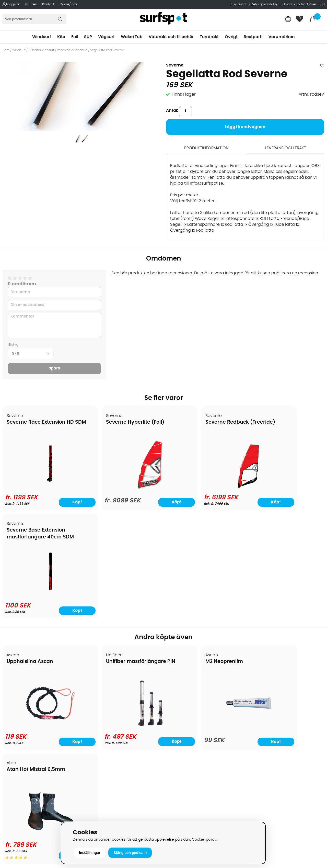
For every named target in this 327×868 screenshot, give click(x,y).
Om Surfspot (18, 682)
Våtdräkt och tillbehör (171, 37)
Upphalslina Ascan (30, 554)
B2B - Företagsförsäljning (30, 728)
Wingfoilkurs (17, 766)
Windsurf (42, 37)
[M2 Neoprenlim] (204, 622)
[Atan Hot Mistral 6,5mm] (286, 618)
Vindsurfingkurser (23, 759)
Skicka (312, 722)
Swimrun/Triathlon (184, 728)
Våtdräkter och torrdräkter (193, 720)
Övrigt (231, 37)
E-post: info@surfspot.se (111, 820)
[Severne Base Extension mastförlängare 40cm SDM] (286, 487)
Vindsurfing (177, 682)
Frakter (12, 705)
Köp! (63, 502)
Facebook (256, 783)
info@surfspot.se (206, 183)
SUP (88, 37)
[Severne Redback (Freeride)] (204, 487)
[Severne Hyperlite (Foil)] (123, 488)
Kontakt (48, 4)
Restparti (253, 37)
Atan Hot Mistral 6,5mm (280, 554)
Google (254, 758)
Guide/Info (68, 4)
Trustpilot (256, 809)
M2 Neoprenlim (189, 554)
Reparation (16, 743)
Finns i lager (184, 94)
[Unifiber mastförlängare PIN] (123, 621)
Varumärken (282, 37)
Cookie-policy (204, 839)
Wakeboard (178, 705)
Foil (75, 37)
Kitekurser (15, 751)
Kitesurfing (176, 690)
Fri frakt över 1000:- (312, 4)
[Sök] (34, 19)
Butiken (31, 4)
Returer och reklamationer (32, 720)
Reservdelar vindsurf (72, 50)
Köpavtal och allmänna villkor (35, 690)
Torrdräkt (209, 37)
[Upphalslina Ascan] (41, 621)
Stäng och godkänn (130, 853)
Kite (61, 37)
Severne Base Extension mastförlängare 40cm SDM (280, 429)
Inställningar (90, 853)
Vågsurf (106, 37)
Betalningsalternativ (26, 697)
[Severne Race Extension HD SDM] (41, 487)
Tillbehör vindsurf (41, 50)
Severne (175, 65)
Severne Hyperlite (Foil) (118, 422)
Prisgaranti (239, 4)
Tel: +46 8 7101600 (104, 813)
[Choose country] (288, 20)
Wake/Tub (132, 37)
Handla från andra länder (31, 713)
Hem (6, 50)
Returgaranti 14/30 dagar (272, 4)
